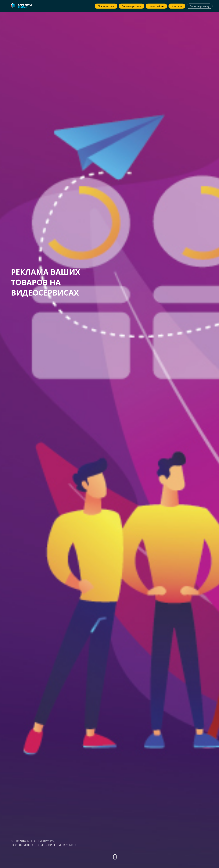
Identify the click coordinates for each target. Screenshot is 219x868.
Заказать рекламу (199, 6)
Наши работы (156, 6)
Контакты (177, 6)
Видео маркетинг (131, 6)
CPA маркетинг (106, 6)
